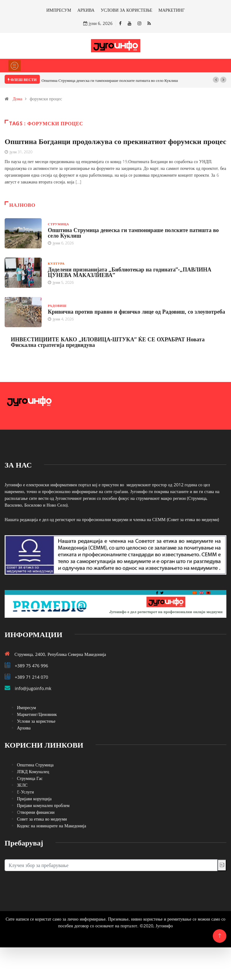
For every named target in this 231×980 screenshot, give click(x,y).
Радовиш (57, 305)
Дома (17, 99)
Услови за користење (36, 721)
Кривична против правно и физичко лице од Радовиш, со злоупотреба (136, 311)
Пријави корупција (34, 799)
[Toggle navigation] (14, 66)
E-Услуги (25, 792)
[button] (216, 80)
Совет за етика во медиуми (42, 819)
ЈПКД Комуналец (33, 771)
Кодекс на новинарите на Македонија (52, 826)
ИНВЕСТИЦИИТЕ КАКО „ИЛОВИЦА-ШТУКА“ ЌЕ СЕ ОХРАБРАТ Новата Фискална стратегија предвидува (108, 342)
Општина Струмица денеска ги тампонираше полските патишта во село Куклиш (110, 80)
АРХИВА (86, 10)
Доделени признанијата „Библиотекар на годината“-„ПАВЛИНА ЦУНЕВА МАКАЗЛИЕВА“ (130, 272)
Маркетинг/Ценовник (37, 714)
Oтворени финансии (36, 812)
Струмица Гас (30, 778)
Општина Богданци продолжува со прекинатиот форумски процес (115, 141)
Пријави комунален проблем (43, 805)
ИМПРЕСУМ (59, 10)
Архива (24, 728)
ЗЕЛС (22, 785)
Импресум (27, 707)
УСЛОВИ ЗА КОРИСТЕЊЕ (126, 10)
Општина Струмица (35, 765)
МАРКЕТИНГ (172, 10)
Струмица (58, 224)
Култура (56, 263)
